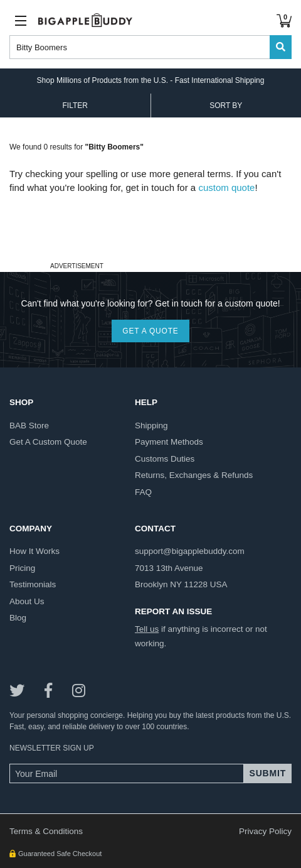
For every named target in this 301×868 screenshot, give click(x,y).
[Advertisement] (150, 227)
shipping (151, 426)
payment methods (169, 442)
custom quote (226, 187)
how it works (34, 551)
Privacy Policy (265, 831)
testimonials (33, 584)
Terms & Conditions (46, 831)
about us (27, 601)
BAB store (29, 426)
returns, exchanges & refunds (194, 475)
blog (18, 618)
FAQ (143, 492)
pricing (22, 568)
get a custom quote (48, 442)
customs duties (165, 459)
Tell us (147, 629)
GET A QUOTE (150, 331)
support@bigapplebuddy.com (190, 551)
